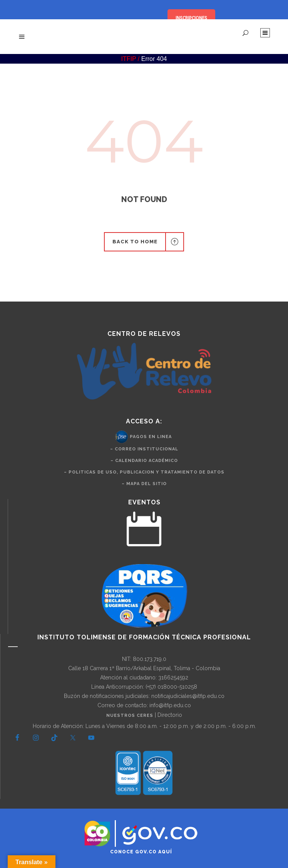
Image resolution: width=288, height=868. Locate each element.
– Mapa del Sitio (144, 484)
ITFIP (129, 59)
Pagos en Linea (151, 437)
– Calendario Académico (144, 461)
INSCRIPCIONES (191, 18)
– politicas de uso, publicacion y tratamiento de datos (144, 472)
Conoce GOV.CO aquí (141, 852)
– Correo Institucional (144, 449)
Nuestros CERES (131, 715)
